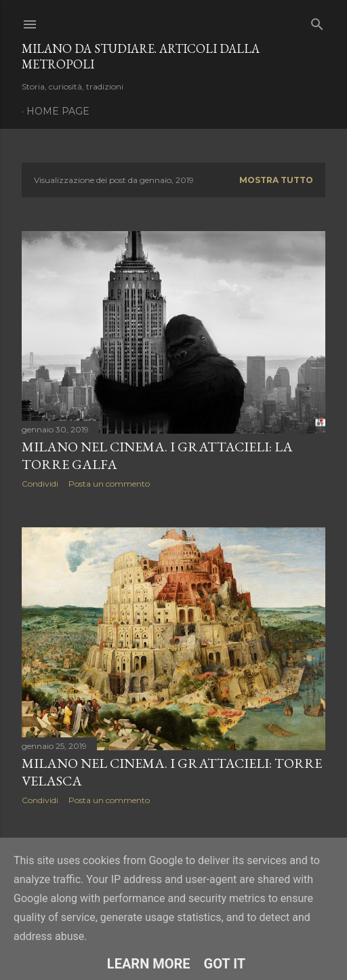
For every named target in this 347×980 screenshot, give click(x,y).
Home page (58, 111)
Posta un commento (109, 484)
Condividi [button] (40, 484)
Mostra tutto (276, 180)
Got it (225, 964)
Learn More (149, 964)
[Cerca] (317, 21)
